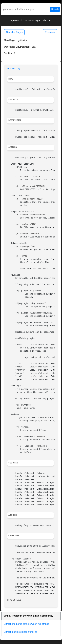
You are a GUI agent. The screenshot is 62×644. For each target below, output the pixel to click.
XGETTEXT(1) (14, 69)
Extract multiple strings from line (20, 632)
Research (50, 32)
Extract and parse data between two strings (26, 624)
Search (55, 9)
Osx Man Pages (14, 32)
